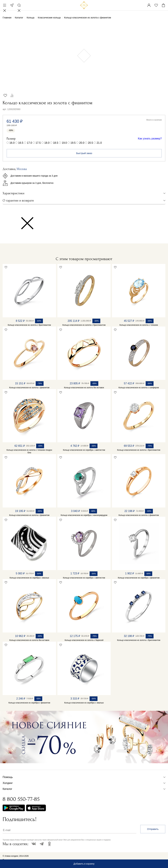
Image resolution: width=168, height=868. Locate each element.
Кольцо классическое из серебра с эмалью (29, 578)
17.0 (30, 143)
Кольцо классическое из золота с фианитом (29, 388)
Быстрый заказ (84, 153)
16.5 (21, 143)
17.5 (38, 143)
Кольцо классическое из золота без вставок (84, 388)
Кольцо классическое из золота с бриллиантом (29, 325)
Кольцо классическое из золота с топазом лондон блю (29, 451)
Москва (12, 5)
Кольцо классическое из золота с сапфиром (139, 388)
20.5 (90, 143)
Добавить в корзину (84, 864)
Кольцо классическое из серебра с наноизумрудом (84, 515)
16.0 (12, 143)
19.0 (64, 143)
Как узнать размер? (150, 139)
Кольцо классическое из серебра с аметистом (84, 450)
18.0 (47, 143)
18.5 (56, 143)
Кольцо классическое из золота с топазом (139, 325)
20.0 (82, 143)
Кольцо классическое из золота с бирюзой (84, 640)
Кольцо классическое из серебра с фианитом (139, 578)
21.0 (99, 143)
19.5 (73, 143)
